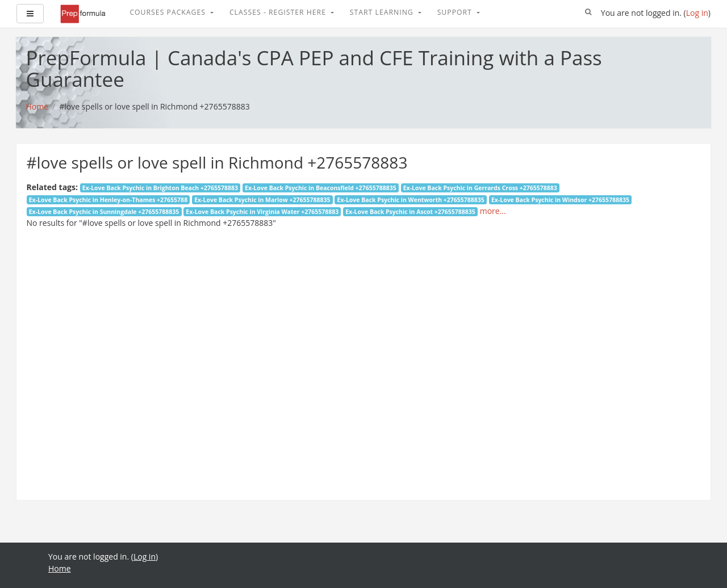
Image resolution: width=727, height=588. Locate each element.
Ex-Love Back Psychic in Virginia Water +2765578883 (262, 212)
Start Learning (383, 12)
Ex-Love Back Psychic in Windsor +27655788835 (560, 200)
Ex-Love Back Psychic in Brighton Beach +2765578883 (160, 188)
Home (60, 568)
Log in (697, 13)
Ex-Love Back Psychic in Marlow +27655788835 (262, 200)
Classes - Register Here (279, 12)
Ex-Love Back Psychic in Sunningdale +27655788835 (104, 212)
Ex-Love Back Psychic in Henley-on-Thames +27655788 (108, 200)
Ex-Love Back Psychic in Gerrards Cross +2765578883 (480, 188)
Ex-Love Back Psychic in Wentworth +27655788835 (411, 200)
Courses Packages (169, 12)
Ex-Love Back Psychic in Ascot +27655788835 (410, 212)
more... (493, 211)
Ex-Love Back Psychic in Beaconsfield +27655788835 (321, 188)
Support (456, 12)
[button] (588, 12)
